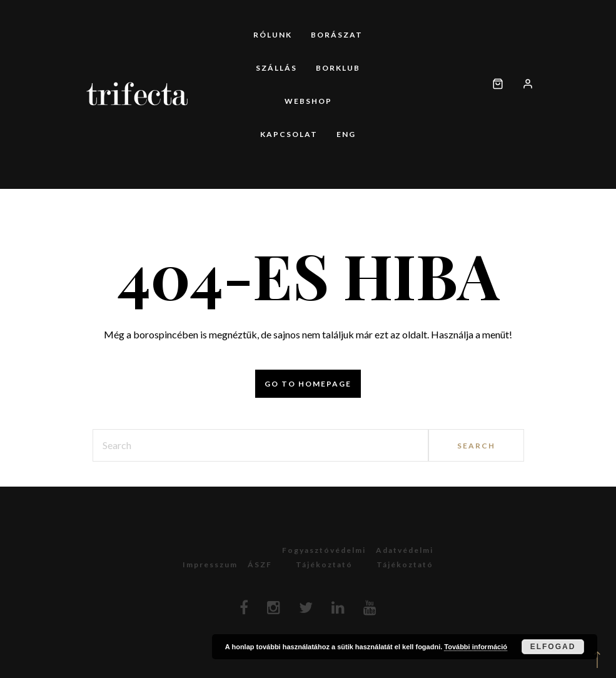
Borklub (338, 68)
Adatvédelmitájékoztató (405, 557)
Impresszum (210, 564)
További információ (476, 647)
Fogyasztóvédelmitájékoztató (324, 557)
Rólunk (273, 35)
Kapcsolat (289, 134)
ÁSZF (260, 564)
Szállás (276, 68)
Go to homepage (308, 384)
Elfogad (553, 647)
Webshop (308, 101)
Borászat (337, 35)
